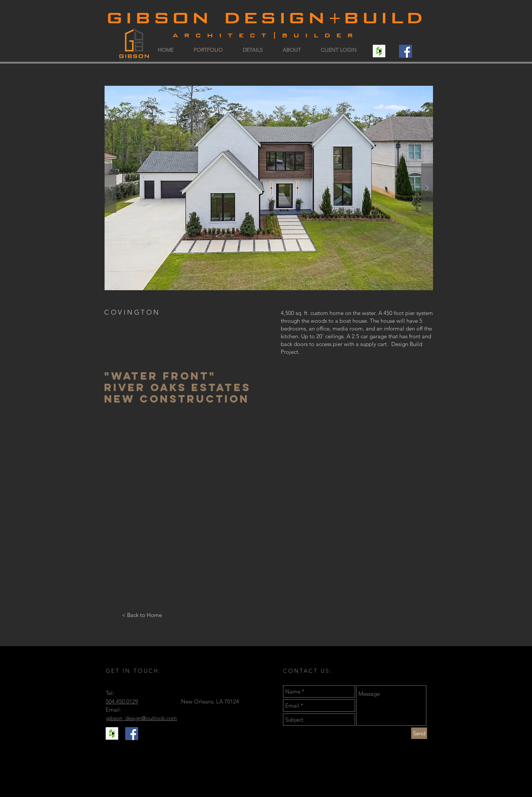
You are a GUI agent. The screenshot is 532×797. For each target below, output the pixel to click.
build (384, 16)
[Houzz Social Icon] (379, 51)
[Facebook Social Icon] (405, 51)
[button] (269, 188)
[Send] (419, 733)
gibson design (217, 16)
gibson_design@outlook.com (141, 718)
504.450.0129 (122, 701)
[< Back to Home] (142, 615)
